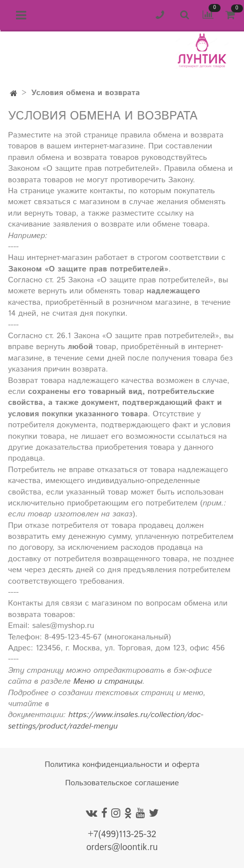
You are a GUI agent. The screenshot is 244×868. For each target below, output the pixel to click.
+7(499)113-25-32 (122, 835)
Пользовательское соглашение (122, 783)
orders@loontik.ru (122, 848)
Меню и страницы (108, 682)
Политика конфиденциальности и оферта (122, 765)
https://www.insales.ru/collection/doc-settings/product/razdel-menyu (106, 720)
